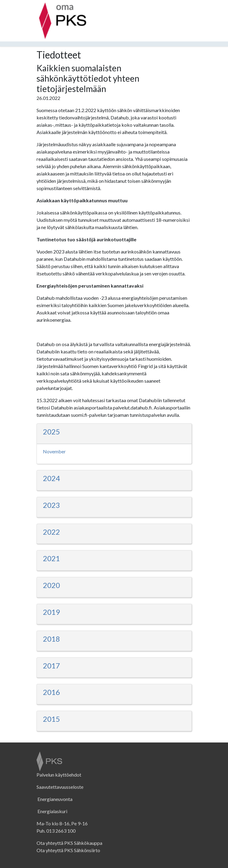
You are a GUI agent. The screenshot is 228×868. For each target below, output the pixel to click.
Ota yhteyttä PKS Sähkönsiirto (68, 850)
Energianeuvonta (54, 799)
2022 (51, 532)
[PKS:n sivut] (63, 6)
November (54, 451)
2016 (51, 692)
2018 (51, 639)
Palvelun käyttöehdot (59, 775)
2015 (51, 719)
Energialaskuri (52, 811)
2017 (51, 666)
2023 (51, 505)
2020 (51, 585)
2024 (51, 478)
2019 (51, 612)
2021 (51, 558)
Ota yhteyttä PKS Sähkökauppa (69, 843)
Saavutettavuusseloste (60, 787)
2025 (51, 432)
